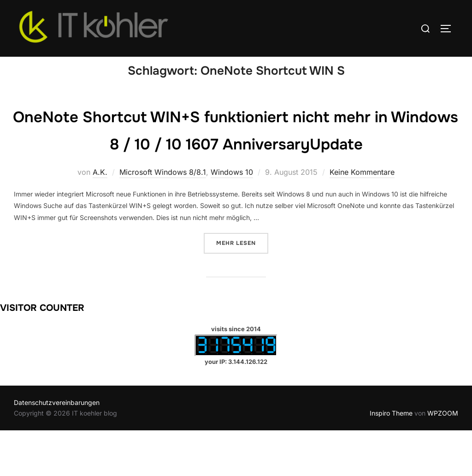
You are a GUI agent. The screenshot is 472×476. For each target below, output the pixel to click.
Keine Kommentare (362, 218)
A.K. (100, 218)
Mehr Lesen (242, 288)
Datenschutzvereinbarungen (57, 448)
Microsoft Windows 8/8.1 (163, 218)
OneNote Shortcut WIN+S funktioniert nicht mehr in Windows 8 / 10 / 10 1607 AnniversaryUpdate (236, 161)
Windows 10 (232, 218)
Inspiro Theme (391, 458)
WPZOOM (443, 458)
